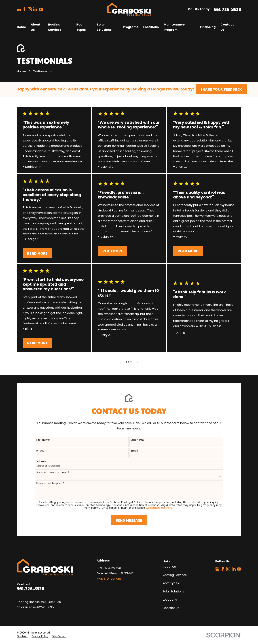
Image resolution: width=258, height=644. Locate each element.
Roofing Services (175, 575)
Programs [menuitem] (131, 27)
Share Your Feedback (221, 89)
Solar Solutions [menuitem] (104, 27)
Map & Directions (109, 579)
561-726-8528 (227, 9)
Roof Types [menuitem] (81, 27)
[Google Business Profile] (19, 9)
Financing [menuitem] (208, 27)
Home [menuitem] (21, 27)
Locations (170, 600)
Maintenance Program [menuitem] (174, 27)
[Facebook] (24, 9)
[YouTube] (41, 9)
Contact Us (171, 608)
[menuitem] (22, 636)
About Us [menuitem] (36, 27)
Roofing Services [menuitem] (55, 27)
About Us (169, 567)
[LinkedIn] (35, 9)
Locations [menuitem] (151, 27)
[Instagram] (30, 9)
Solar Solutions (173, 591)
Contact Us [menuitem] (227, 27)
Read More (37, 253)
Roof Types (171, 583)
